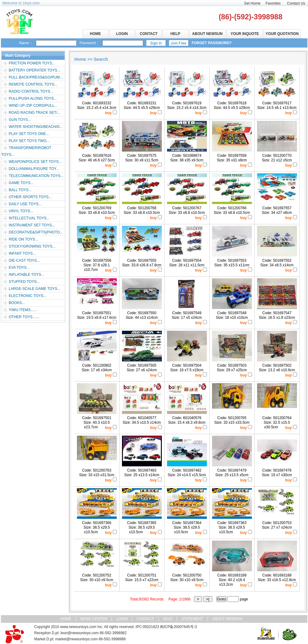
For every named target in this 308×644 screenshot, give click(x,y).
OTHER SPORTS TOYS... (30, 197)
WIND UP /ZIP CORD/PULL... (33, 106)
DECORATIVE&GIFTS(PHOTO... (36, 232)
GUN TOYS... (20, 120)
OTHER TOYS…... (24, 317)
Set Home (252, 3)
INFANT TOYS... (22, 253)
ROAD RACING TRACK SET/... (35, 113)
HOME (95, 34)
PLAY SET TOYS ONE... (29, 134)
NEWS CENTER (94, 619)
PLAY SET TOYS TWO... (29, 141)
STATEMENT (192, 619)
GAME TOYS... (21, 183)
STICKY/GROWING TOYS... (32, 246)
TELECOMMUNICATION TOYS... (36, 176)
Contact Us (296, 3)
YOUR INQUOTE (245, 34)
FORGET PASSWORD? (211, 43)
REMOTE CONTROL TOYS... (33, 84)
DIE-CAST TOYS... (24, 260)
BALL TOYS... (20, 190)
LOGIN (122, 34)
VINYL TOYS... (21, 211)
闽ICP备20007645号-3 (178, 627)
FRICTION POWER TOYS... (32, 63)
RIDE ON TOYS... (24, 239)
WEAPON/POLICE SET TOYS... (35, 162)
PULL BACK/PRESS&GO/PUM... (36, 77)
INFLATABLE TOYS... (27, 275)
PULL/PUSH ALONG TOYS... (33, 98)
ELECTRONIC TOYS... (28, 296)
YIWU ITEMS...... (23, 310)
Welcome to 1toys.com (21, 3)
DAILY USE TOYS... (25, 204)
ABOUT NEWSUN (207, 34)
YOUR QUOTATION (282, 34)
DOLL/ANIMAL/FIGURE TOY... (34, 169)
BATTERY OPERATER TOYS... (35, 70)
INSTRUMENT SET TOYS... (32, 225)
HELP (175, 34)
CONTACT (149, 34)
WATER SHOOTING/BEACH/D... (36, 127)
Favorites (273, 3)
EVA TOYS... (19, 268)
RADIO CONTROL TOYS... (31, 91)
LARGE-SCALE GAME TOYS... (35, 289)
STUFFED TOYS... (24, 282)
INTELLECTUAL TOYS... (29, 218)
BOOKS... (17, 303)
